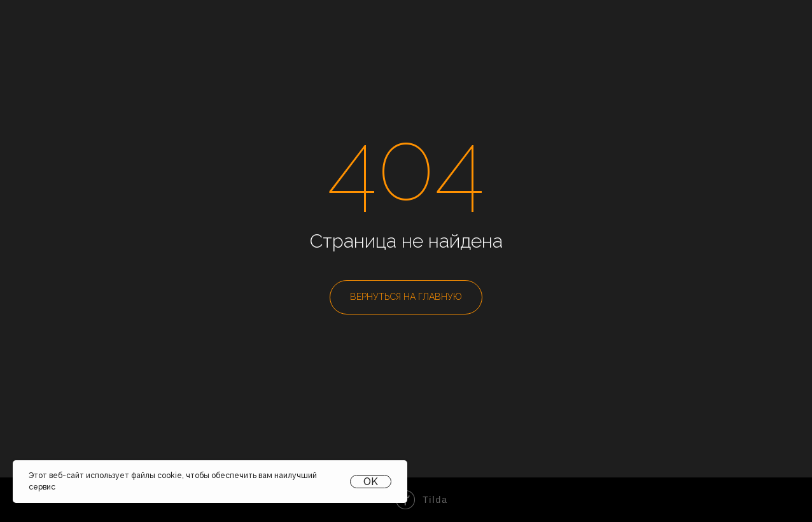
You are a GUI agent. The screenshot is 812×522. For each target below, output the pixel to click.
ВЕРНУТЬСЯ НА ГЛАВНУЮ (406, 297)
